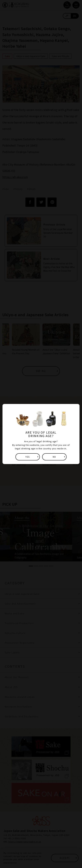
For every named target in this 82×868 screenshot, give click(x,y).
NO (54, 457)
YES (28, 457)
